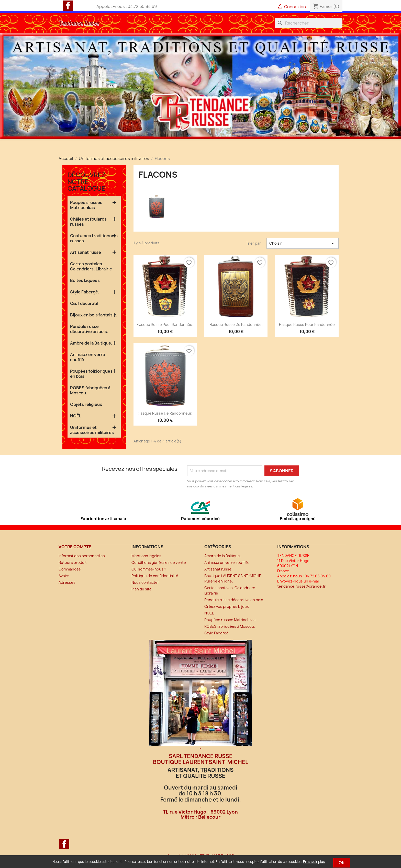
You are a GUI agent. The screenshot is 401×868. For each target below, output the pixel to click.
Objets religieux (86, 404)
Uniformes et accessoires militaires (92, 430)
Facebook (68, 6)
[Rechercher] (309, 23)
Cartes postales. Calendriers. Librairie (91, 266)
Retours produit (73, 562)
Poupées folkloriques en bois (91, 374)
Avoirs (64, 576)
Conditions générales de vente (159, 562)
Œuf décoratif (84, 303)
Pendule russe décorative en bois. (89, 329)
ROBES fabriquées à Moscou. (90, 390)
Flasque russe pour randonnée (307, 324)
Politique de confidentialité (155, 576)
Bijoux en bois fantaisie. (94, 315)
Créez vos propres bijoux (227, 606)
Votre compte (75, 547)
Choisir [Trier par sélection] (303, 243)
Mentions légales (146, 556)
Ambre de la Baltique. (91, 343)
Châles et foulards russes (88, 222)
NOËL (76, 416)
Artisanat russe (86, 252)
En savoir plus (314, 862)
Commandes (70, 569)
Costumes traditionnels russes (94, 238)
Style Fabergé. (85, 292)
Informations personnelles (82, 556)
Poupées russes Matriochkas (86, 205)
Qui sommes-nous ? (149, 569)
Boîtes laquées (85, 280)
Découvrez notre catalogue (87, 182)
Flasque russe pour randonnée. (165, 324)
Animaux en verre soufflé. (88, 357)
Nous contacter (145, 582)
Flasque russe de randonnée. (236, 324)
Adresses (67, 582)
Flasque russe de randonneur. (165, 413)
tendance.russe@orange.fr (301, 586)
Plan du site (142, 589)
